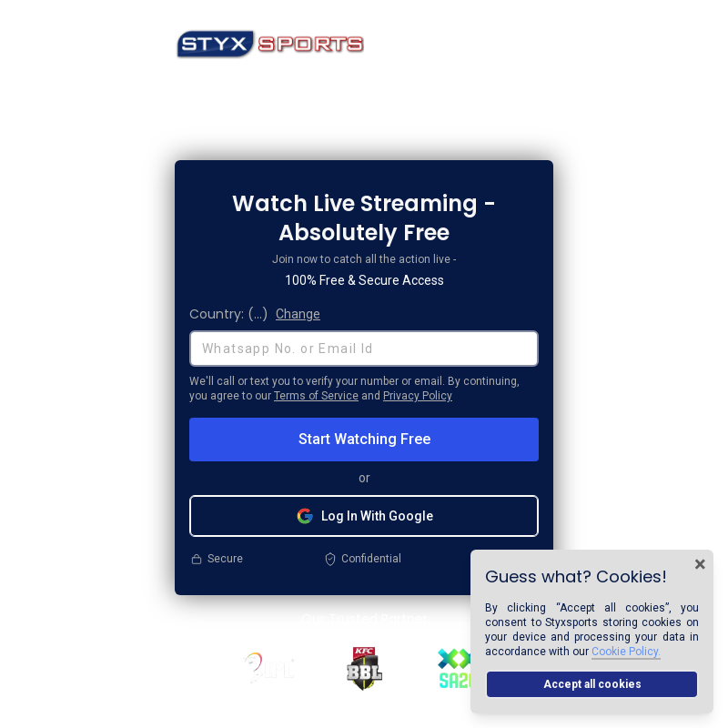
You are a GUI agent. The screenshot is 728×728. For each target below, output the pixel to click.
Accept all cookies (592, 684)
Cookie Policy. (626, 652)
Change (298, 314)
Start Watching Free (364, 439)
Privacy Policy (418, 396)
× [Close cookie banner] (700, 564)
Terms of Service (316, 396)
